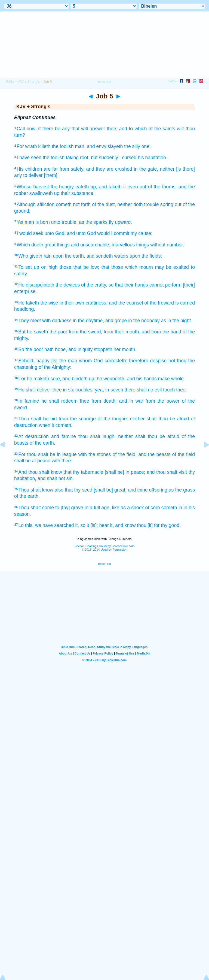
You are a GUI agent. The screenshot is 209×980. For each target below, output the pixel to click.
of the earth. (42, 443)
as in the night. (177, 321)
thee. (181, 390)
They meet (30, 321)
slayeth (115, 146)
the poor (58, 332)
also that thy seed (73, 490)
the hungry (62, 187)
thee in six (63, 390)
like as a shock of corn (136, 508)
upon (58, 256)
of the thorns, (162, 187)
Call (21, 129)
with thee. (62, 461)
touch (169, 390)
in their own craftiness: (84, 303)
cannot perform (165, 285)
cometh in (172, 508)
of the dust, (104, 204)
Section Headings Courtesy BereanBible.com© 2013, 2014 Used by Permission (104, 548)
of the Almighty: (55, 367)
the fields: (152, 256)
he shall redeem (59, 401)
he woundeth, (111, 379)
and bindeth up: (79, 379)
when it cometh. (56, 425)
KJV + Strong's (28, 82)
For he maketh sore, (40, 379)
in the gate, (146, 169)
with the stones (95, 454)
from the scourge (77, 419)
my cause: (142, 233)
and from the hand (162, 332)
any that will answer (84, 129)
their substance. (78, 193)
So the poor (31, 349)
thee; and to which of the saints (141, 129)
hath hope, (56, 349)
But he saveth (33, 332)
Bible (10, 82)
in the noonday (144, 321)
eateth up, (86, 187)
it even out (135, 187)
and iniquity (80, 349)
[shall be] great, (110, 490)
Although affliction (36, 204)
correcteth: (116, 361)
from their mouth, (122, 332)
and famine (64, 436)
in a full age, (98, 508)
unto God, (55, 233)
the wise (49, 303)
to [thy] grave (69, 508)
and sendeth (100, 256)
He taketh (29, 303)
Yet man (25, 222)
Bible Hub (104, 564)
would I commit (113, 233)
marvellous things (130, 245)
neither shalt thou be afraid (160, 419)
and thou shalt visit (167, 472)
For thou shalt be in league (47, 454)
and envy (96, 146)
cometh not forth (73, 204)
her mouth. (125, 349)
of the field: (125, 454)
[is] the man (64, 361)
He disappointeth (36, 285)
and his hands (142, 379)
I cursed (128, 158)
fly (111, 222)
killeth (44, 146)
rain (47, 256)
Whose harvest (33, 187)
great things (57, 245)
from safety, (72, 169)
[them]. (51, 175)
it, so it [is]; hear (92, 525)
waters (121, 256)
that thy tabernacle (83, 472)
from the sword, (86, 332)
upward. (123, 222)
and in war (131, 401)
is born (43, 222)
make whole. (172, 379)
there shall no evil (143, 390)
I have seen (29, 158)
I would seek (30, 233)
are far (51, 169)
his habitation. (153, 158)
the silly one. (137, 146)
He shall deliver (35, 390)
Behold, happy (34, 361)
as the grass (182, 490)
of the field (183, 454)
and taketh (110, 187)
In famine (29, 401)
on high (49, 267)
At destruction (33, 436)
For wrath (27, 146)
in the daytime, (88, 321)
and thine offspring (148, 490)
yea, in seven (109, 390)
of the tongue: (113, 419)
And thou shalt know (40, 472)
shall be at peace (32, 461)
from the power (163, 401)
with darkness (57, 321)
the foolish (54, 158)
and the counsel (126, 303)
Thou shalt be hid (37, 419)
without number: (167, 245)
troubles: (84, 390)
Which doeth (30, 245)
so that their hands (128, 285)
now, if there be (44, 129)
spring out (171, 204)
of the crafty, (94, 285)
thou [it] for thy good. (159, 525)
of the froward (159, 303)
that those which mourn (127, 267)
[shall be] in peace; (125, 472)
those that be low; (79, 267)
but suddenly (104, 158)
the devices (68, 285)
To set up (29, 267)
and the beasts (154, 454)
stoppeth (103, 349)
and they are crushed (109, 169)
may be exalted (172, 267)
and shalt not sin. (56, 478)
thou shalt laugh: (97, 436)
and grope (116, 321)
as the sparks (93, 222)
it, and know (123, 525)
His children (29, 169)
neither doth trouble (138, 204)
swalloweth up (44, 193)
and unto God (82, 233)
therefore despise (148, 361)
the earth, (75, 256)
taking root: (78, 158)
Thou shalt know (36, 490)
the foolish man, (69, 146)
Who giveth (30, 256)
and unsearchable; (91, 245)
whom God (91, 361)
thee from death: (98, 401)
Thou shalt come (36, 508)
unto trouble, (64, 222)
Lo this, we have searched (46, 525)
